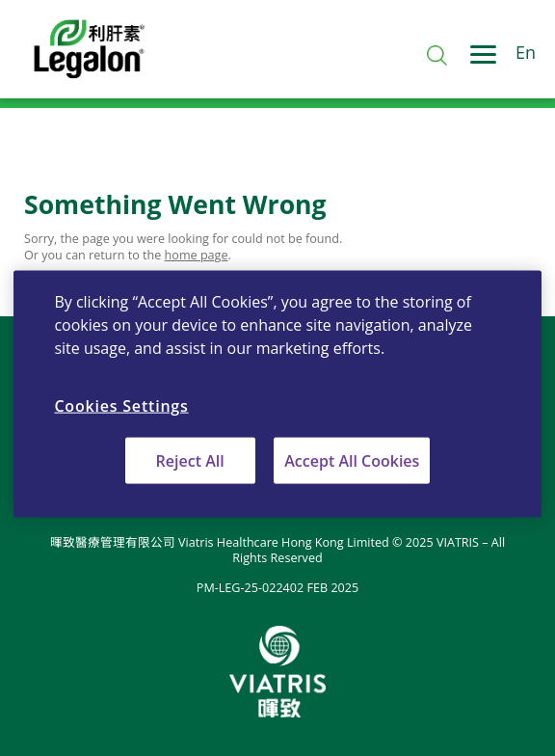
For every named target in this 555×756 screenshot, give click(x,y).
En (526, 53)
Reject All (190, 461)
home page (197, 255)
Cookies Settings (121, 405)
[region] (277, 394)
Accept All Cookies (352, 461)
